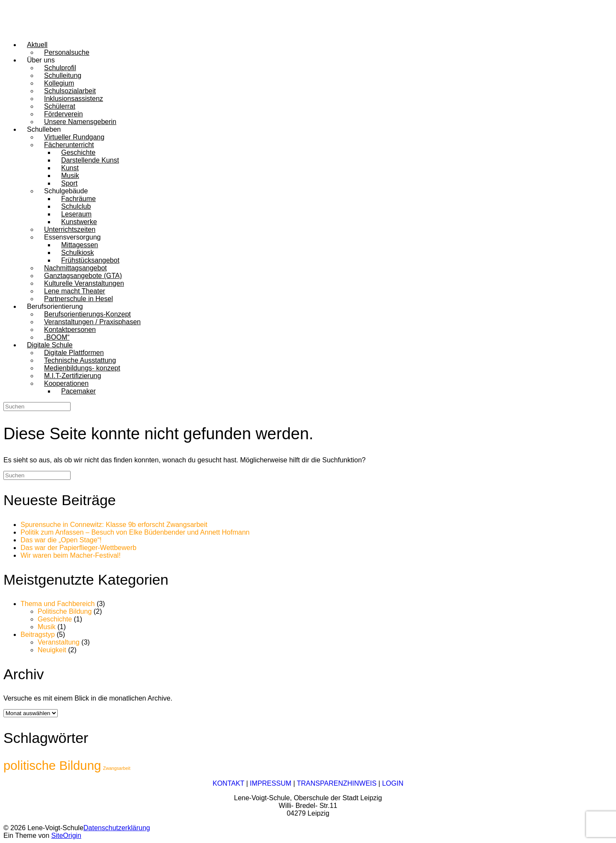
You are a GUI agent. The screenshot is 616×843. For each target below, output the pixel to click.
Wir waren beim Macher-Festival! (71, 555)
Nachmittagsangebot (76, 268)
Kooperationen (66, 383)
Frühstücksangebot (90, 260)
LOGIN (393, 783)
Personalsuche (67, 52)
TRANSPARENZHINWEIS (337, 783)
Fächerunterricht (69, 145)
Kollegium (59, 83)
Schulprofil (60, 68)
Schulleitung (63, 75)
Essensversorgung (73, 237)
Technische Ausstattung (80, 360)
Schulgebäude (66, 191)
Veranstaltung (59, 642)
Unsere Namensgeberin (80, 122)
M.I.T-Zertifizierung (73, 376)
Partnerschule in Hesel (78, 299)
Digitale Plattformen (74, 353)
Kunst (70, 168)
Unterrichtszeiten (70, 229)
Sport (69, 183)
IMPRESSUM (271, 783)
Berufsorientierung (55, 306)
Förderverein (64, 114)
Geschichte (78, 152)
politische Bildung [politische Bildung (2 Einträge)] (52, 765)
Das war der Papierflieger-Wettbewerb (78, 548)
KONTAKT (228, 783)
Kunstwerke (79, 222)
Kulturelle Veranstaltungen (84, 283)
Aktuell (37, 45)
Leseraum (76, 214)
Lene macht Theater (75, 291)
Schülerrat (60, 106)
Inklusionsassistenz (74, 99)
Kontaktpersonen (70, 330)
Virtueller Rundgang (74, 137)
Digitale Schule (50, 345)
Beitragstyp (38, 634)
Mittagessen (80, 245)
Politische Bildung (65, 611)
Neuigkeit (52, 650)
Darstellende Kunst (90, 160)
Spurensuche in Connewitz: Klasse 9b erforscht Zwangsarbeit (114, 525)
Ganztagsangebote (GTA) (83, 276)
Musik (70, 176)
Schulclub (76, 206)
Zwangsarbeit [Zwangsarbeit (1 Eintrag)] (117, 768)
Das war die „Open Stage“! (61, 540)
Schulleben (44, 129)
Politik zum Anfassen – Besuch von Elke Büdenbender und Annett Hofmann (135, 532)
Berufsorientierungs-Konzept (87, 314)
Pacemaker (78, 391)
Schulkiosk (77, 253)
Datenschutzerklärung (117, 828)
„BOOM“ (57, 337)
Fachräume (78, 199)
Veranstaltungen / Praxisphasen (92, 322)
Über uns (41, 60)
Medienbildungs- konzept (82, 368)
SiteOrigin (66, 836)
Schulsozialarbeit (70, 91)
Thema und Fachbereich (58, 604)
